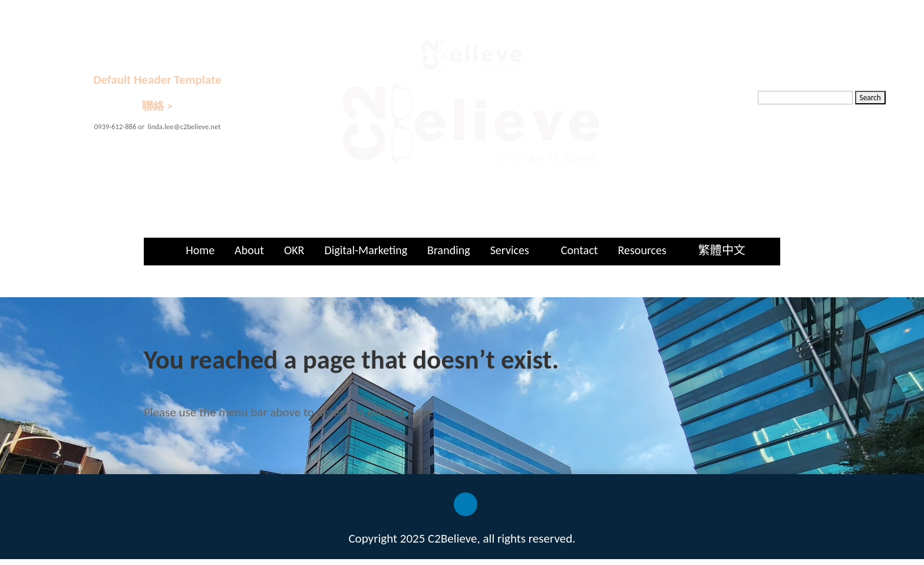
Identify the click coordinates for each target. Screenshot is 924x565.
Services (510, 250)
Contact (580, 250)
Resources (642, 250)
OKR (294, 250)
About (249, 250)
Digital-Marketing (366, 250)
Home (200, 250)
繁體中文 (722, 250)
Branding (449, 250)
